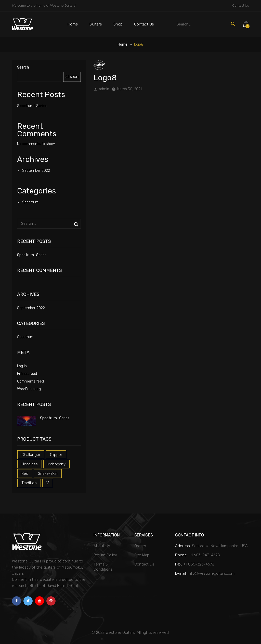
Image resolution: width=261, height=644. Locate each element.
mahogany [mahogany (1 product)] (56, 464)
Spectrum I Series (32, 106)
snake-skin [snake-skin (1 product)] (48, 474)
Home (73, 24)
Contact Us (241, 5)
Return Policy (105, 555)
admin (104, 89)
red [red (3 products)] (25, 474)
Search (23, 67)
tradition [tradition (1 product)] (29, 483)
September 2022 (36, 171)
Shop (118, 24)
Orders (140, 546)
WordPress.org (29, 389)
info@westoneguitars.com (211, 573)
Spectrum (30, 202)
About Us (102, 546)
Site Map (142, 555)
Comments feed (30, 381)
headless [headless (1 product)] (30, 464)
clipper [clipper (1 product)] (56, 455)
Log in (22, 366)
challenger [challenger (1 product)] (31, 455)
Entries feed (27, 374)
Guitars (96, 24)
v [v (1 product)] (48, 483)
